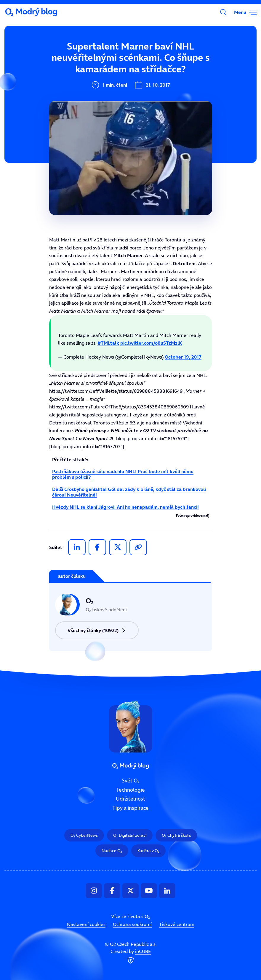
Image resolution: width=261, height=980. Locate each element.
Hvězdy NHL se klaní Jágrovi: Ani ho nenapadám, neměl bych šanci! (125, 507)
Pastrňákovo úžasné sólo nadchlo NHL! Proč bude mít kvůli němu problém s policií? (123, 474)
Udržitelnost (130, 799)
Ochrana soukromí (132, 925)
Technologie (98, 75)
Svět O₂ (92, 55)
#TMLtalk (108, 343)
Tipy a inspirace (130, 808)
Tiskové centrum (177, 925)
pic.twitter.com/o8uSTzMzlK (151, 343)
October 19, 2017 (183, 357)
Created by (131, 957)
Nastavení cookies (86, 925)
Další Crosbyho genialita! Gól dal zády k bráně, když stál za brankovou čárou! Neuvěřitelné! (129, 492)
